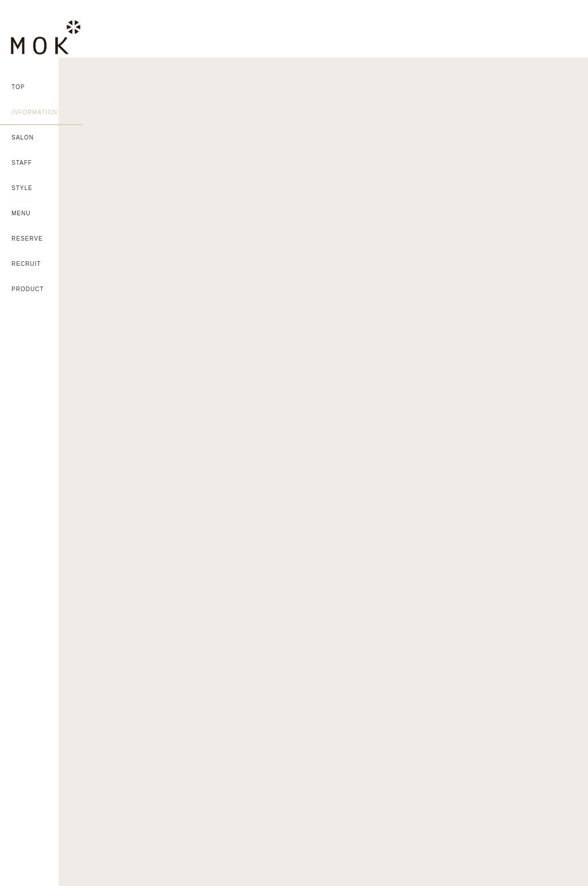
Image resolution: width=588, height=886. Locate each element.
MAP (454, 675)
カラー (431, 65)
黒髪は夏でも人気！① (510, 189)
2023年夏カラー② (503, 254)
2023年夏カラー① (503, 319)
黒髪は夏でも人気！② (510, 125)
